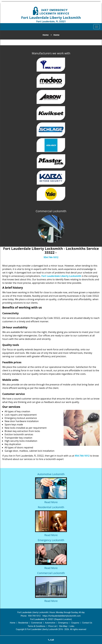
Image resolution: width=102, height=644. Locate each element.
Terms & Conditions (37, 626)
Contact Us (87, 623)
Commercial (37, 623)
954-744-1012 (51, 257)
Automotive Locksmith (51, 474)
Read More (51, 502)
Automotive (50, 623)
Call (51, 640)
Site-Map (63, 626)
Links (72, 626)
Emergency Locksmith (51, 540)
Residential (23, 623)
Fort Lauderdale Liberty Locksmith (61, 276)
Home (46, 35)
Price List (52, 626)
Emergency (63, 623)
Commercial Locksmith (51, 573)
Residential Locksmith (51, 507)
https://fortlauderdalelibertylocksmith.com (62, 616)
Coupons (75, 623)
